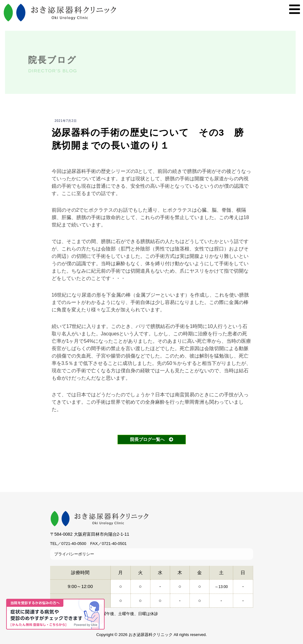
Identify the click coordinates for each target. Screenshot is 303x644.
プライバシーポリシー (74, 554)
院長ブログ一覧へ (152, 439)
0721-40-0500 (74, 544)
